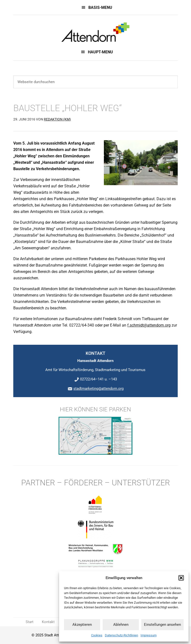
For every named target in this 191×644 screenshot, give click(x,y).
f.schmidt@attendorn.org (149, 325)
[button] (181, 578)
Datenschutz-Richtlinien (121, 635)
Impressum (149, 635)
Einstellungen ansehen (162, 625)
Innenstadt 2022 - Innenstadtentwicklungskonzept (95, 32)
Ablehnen (121, 625)
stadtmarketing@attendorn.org (98, 389)
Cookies (97, 635)
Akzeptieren (82, 625)
